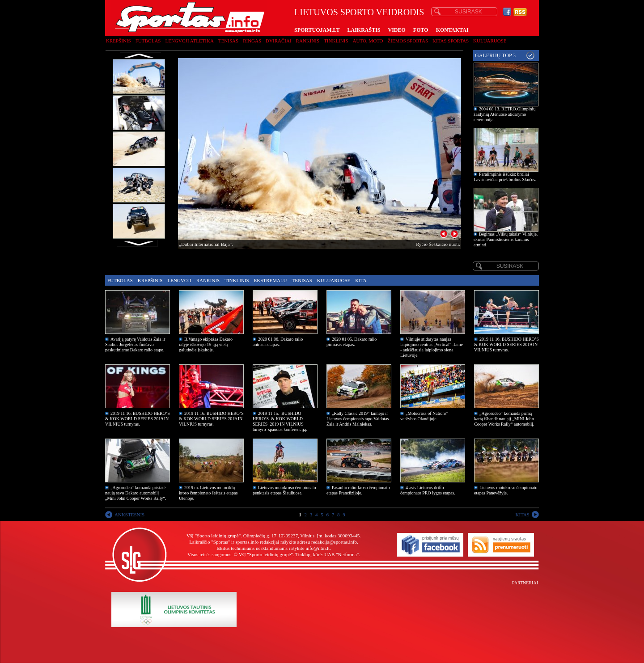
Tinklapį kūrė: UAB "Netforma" (327, 554)
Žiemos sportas (408, 41)
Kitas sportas (451, 41)
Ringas (252, 41)
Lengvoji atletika (189, 41)
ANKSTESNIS (129, 515)
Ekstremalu (271, 280)
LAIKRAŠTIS (364, 30)
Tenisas (228, 41)
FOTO (421, 30)
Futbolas (148, 41)
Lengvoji (179, 280)
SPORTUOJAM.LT (317, 30)
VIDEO (397, 30)
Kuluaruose (490, 41)
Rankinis (308, 41)
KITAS (522, 515)
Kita (361, 280)
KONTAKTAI (452, 30)
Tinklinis (336, 41)
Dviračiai (278, 41)
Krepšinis (119, 41)
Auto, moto (368, 41)
